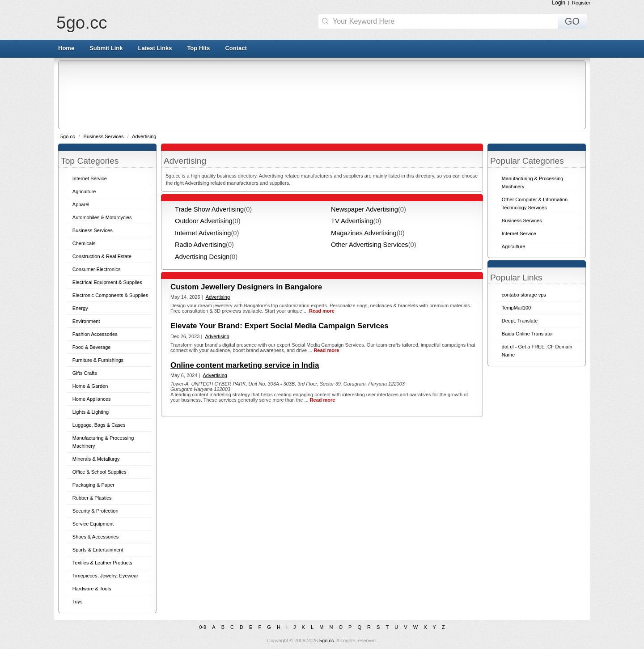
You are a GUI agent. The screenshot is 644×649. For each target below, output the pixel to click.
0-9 (203, 627)
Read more (322, 311)
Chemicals (84, 243)
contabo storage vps (524, 295)
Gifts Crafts (85, 373)
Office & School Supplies (100, 472)
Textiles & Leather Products (102, 563)
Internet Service (90, 178)
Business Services (104, 136)
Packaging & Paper (93, 485)
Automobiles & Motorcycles (102, 217)
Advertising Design (202, 257)
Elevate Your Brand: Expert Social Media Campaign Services (280, 326)
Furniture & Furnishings (98, 360)
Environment (86, 321)
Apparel (81, 204)
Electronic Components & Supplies (110, 295)
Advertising (144, 136)
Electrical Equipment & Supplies (107, 282)
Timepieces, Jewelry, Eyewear (105, 576)
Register (581, 3)
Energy (80, 308)
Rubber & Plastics (92, 498)
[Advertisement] (321, 94)
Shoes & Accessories (95, 537)
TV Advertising (352, 221)
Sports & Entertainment (98, 550)
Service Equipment (93, 524)
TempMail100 (516, 308)
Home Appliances (92, 399)
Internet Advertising (203, 233)
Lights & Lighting (91, 412)
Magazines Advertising (364, 233)
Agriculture (84, 191)
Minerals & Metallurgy (96, 459)
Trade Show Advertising (209, 209)
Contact (236, 48)
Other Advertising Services (370, 245)
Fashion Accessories (95, 334)
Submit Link (106, 48)
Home (66, 48)
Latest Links (155, 48)
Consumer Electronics (97, 269)
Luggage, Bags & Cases (99, 425)
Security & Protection (95, 511)
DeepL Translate (520, 321)
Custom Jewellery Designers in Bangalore (246, 287)
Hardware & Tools (92, 589)
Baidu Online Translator (527, 334)
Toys (78, 602)
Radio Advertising (200, 245)
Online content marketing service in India (245, 365)
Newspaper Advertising (364, 209)
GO (572, 21)
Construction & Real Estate (102, 256)
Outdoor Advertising (204, 221)
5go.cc (82, 23)
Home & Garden (90, 386)
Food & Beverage (92, 347)
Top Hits (198, 48)
